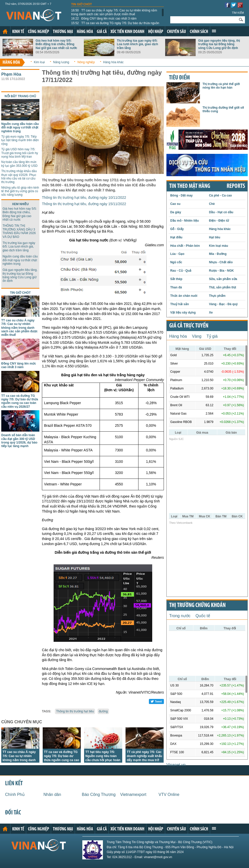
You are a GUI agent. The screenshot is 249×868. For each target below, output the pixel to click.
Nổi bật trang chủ (20, 96)
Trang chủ (5, 31)
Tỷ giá (212, 336)
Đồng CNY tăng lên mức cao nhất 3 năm (104, 19)
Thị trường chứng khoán (197, 605)
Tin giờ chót (82, 4)
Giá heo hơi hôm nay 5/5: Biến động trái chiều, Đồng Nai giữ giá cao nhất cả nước (56, 44)
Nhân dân (52, 795)
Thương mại (63, 32)
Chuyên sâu (176, 32)
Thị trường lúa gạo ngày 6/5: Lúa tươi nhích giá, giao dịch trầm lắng (137, 44)
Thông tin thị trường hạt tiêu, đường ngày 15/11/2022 (84, 204)
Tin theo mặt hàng (190, 186)
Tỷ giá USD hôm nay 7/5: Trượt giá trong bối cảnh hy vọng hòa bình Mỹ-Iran (20, 153)
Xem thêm (214, 31)
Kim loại (39, 62)
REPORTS (236, 186)
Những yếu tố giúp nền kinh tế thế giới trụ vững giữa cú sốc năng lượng (20, 191)
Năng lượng (61, 62)
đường (103, 711)
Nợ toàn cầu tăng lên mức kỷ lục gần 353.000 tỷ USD (19, 164)
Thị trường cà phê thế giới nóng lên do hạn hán (221, 86)
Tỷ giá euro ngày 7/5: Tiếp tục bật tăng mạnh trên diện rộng (20, 140)
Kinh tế (18, 32)
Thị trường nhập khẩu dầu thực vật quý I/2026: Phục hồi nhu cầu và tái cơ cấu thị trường (19, 177)
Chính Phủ (15, 795)
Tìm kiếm (238, 13)
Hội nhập (156, 32)
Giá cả (102, 32)
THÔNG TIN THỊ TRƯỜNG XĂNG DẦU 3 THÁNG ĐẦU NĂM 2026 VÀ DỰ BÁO (19, 231)
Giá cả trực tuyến (189, 326)
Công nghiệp (38, 32)
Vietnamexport (133, 795)
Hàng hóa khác (113, 62)
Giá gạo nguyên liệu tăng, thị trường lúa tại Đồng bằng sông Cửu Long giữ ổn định (219, 44)
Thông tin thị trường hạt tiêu (75, 711)
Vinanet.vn (176, 765)
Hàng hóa (85, 32)
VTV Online (169, 795)
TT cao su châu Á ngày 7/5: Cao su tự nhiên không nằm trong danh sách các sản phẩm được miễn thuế (114, 12)
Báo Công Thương (99, 795)
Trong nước (180, 616)
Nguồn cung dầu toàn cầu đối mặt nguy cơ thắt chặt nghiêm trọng (20, 128)
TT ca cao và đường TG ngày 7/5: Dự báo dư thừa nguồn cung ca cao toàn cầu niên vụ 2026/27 (115, 25)
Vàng (197, 336)
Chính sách (199, 32)
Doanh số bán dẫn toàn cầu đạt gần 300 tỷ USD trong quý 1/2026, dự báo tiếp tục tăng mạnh (19, 441)
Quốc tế (203, 616)
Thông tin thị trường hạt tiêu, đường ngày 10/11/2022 (84, 198)
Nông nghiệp (86, 62)
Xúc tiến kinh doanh (127, 32)
